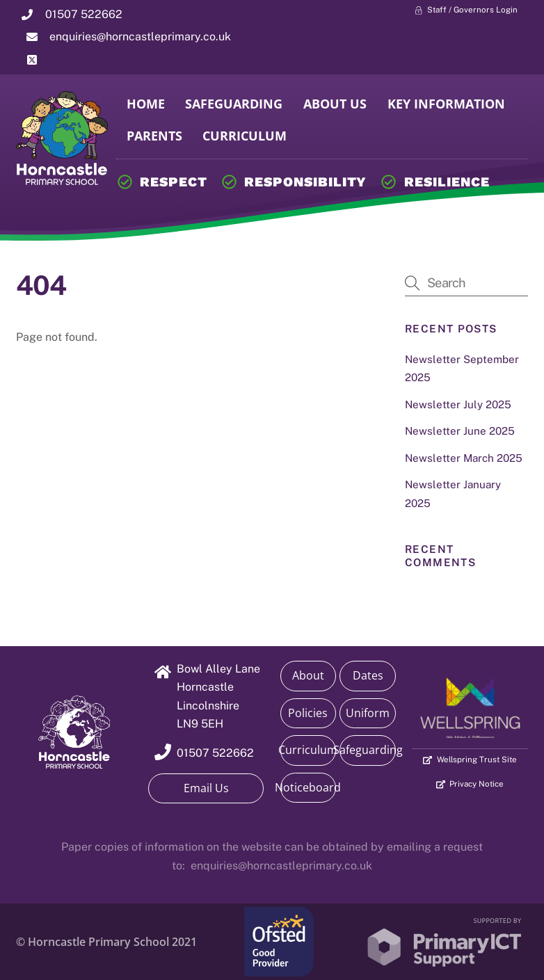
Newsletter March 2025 (464, 458)
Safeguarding (234, 104)
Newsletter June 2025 (460, 431)
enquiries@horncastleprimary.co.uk (281, 866)
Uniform (368, 713)
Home (146, 104)
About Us (335, 104)
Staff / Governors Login (466, 10)
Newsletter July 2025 (458, 404)
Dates (368, 675)
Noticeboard (308, 787)
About (308, 675)
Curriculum (245, 136)
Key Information (446, 104)
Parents (154, 136)
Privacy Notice (470, 785)
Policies (308, 713)
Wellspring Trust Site (470, 760)
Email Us (206, 788)
